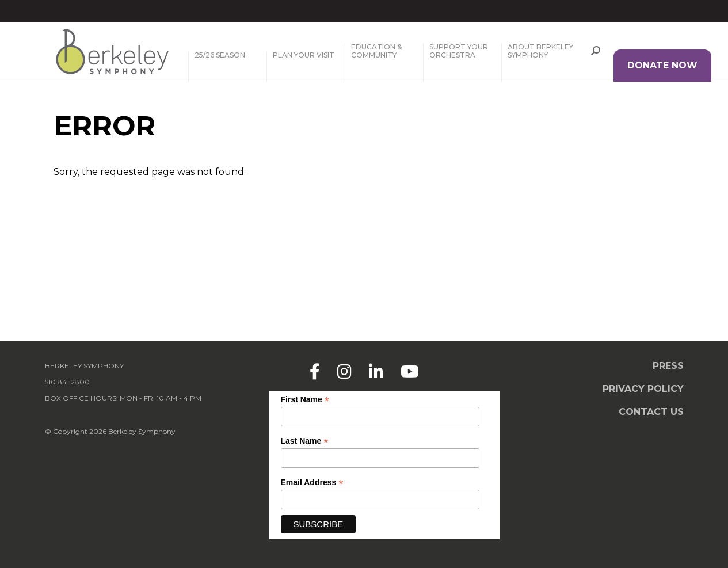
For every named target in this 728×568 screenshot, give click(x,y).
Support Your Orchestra (459, 51)
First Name (305, 400)
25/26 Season (220, 55)
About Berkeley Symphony (540, 51)
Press (668, 366)
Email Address (312, 483)
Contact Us (651, 412)
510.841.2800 (67, 382)
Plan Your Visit (304, 55)
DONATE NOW (662, 65)
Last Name (305, 441)
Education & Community (376, 51)
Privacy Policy (643, 389)
